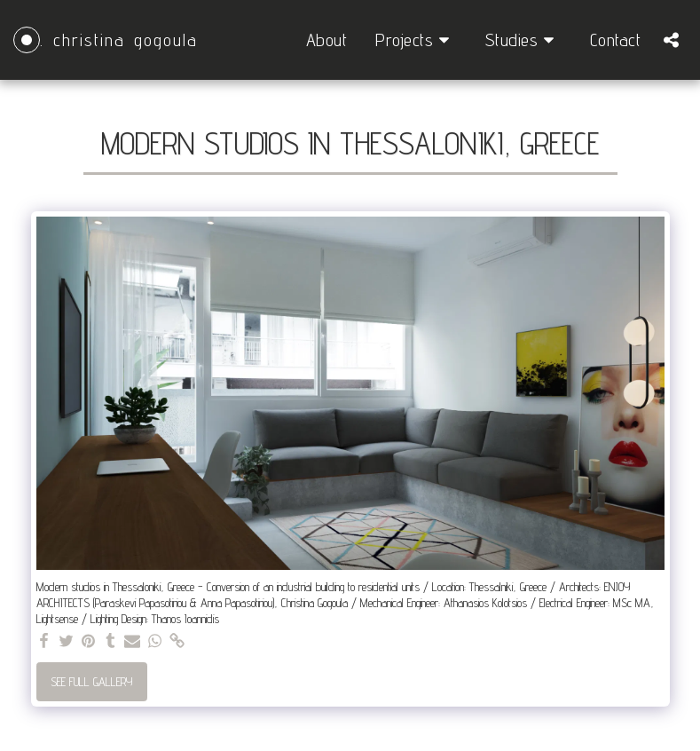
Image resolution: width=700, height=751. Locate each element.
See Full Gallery (91, 681)
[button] (416, 40)
